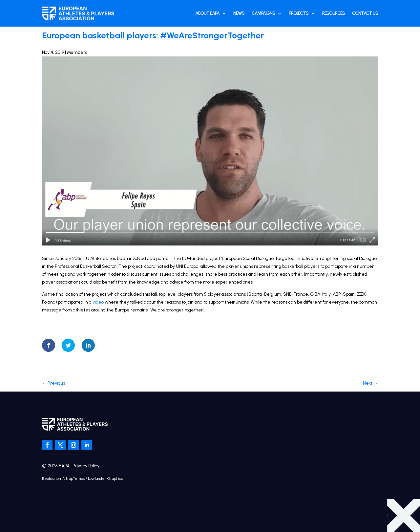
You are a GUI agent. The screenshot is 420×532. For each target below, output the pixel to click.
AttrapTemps (73, 479)
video (98, 302)
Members (77, 52)
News (239, 13)
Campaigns (263, 13)
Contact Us (365, 13)
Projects (299, 13)
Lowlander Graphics (105, 479)
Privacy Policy (86, 466)
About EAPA (207, 13)
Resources (334, 13)
